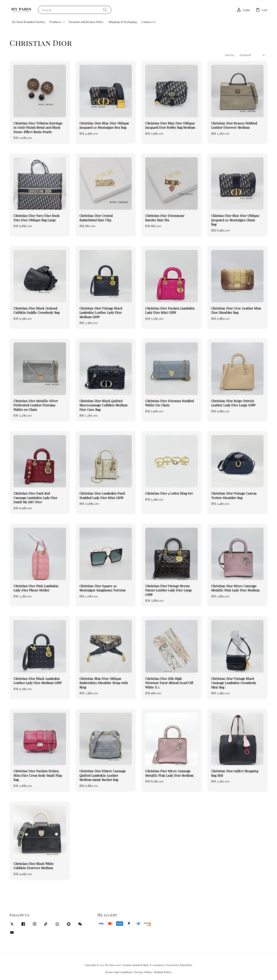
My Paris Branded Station (28, 22)
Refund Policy (163, 972)
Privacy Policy (143, 972)
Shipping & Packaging (123, 22)
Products (55, 22)
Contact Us (149, 22)
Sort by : (230, 55)
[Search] (105, 10)
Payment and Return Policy (86, 22)
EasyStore (186, 965)
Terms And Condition (119, 972)
